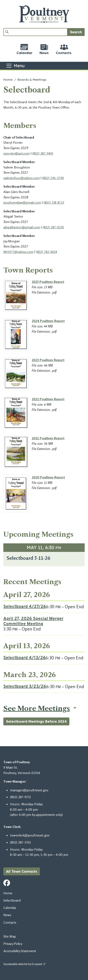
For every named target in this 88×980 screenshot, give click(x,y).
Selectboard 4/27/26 (25, 607)
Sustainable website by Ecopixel (23, 964)
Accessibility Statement (20, 951)
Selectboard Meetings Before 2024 (36, 721)
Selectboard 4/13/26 (24, 658)
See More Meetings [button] (37, 708)
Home (8, 80)
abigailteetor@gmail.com (22, 227)
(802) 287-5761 (20, 842)
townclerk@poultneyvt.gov (30, 835)
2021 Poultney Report (48, 438)
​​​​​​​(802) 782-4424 (47, 252)
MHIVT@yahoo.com (18, 252)
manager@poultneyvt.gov (29, 790)
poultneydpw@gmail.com (22, 202)
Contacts (10, 922)
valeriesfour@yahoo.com (22, 178)
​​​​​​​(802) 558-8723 (54, 202)
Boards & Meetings (32, 80)
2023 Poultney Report (48, 360)
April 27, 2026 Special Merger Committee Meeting (33, 621)
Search (76, 32)
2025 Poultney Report (48, 282)
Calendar (10, 908)
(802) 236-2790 (53, 178)
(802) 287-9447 (43, 153)
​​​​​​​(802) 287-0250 (53, 227)
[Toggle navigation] (15, 66)
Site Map (10, 936)
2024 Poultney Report (48, 321)
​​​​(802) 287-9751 (20, 797)
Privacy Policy (13, 944)
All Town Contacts (22, 871)
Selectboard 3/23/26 (25, 687)
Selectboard (12, 900)
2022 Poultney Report (48, 399)
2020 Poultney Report (48, 477)
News (7, 915)
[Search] (35, 32)
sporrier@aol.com (17, 153)
